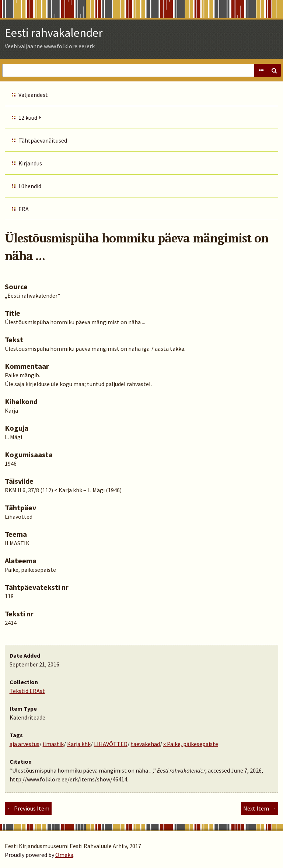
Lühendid (30, 186)
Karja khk (79, 744)
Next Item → (260, 808)
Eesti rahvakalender (54, 33)
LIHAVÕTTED (111, 744)
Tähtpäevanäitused (43, 140)
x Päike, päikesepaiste (191, 744)
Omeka (64, 855)
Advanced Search (261, 70)
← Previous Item (28, 808)
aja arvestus (25, 744)
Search (274, 70)
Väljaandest (33, 95)
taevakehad (145, 744)
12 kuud (28, 118)
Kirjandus (30, 163)
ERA (24, 209)
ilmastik (53, 744)
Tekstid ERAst (27, 691)
